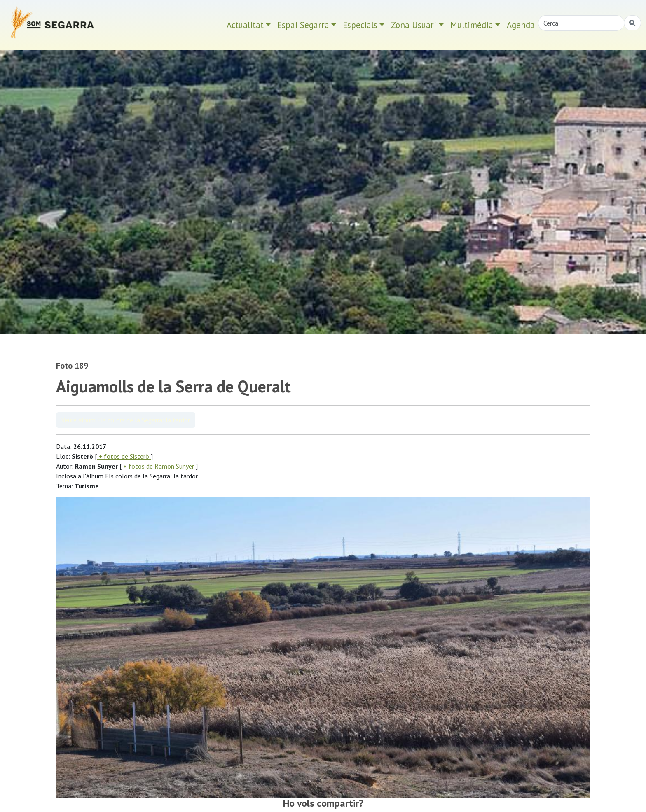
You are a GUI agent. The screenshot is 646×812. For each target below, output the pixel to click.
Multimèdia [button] (472, 25)
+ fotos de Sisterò (124, 456)
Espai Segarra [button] (303, 25)
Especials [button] (360, 25)
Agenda (521, 25)
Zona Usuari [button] (414, 25)
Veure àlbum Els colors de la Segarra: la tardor (126, 420)
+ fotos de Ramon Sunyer (159, 466)
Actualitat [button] (245, 25)
